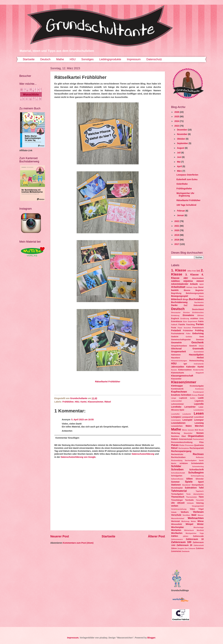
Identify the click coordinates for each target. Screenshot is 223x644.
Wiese (201, 521)
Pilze (201, 442)
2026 (177, 112)
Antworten (67, 431)
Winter (200, 524)
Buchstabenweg (179, 302)
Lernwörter (190, 407)
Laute (201, 398)
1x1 (198, 271)
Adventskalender (180, 284)
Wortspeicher (191, 533)
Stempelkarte (198, 485)
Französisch (198, 328)
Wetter (193, 521)
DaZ (186, 305)
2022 (177, 221)
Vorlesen (198, 512)
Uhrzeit (181, 503)
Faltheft (174, 325)
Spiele (189, 482)
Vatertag (200, 503)
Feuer (180, 328)
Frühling (199, 331)
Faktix (201, 321)
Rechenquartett (197, 448)
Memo (185, 430)
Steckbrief (186, 485)
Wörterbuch (189, 530)
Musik (201, 430)
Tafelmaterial (179, 491)
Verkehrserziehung (179, 509)
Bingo (186, 299)
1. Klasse (179, 270)
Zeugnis (181, 548)
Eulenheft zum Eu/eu (187, 179)
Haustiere (176, 358)
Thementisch (178, 497)
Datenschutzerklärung (143, 454)
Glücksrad (176, 349)
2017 (177, 244)
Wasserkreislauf (178, 518)
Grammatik (198, 349)
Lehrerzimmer (177, 404)
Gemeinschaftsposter (181, 340)
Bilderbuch (177, 299)
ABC (186, 278)
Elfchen (201, 315)
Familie (182, 325)
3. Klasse (192, 275)
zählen (186, 536)
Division (186, 312)
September (183, 143)
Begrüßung (176, 293)
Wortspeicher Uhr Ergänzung (185, 195)
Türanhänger (177, 500)
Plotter (182, 445)
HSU (73, 59)
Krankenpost (198, 392)
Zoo (186, 548)
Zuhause (192, 548)
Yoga (202, 533)
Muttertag (176, 433)
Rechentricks (177, 454)
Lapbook (183, 398)
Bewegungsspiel (180, 296)
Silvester (200, 479)
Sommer (175, 482)
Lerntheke (176, 407)
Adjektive (188, 281)
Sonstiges (87, 59)
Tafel (201, 488)
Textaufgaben (177, 494)
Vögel (201, 509)
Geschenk (198, 342)
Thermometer (191, 497)
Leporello (199, 404)
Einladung (175, 315)
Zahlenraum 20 (184, 545)
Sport (201, 482)
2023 (177, 126)
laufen (193, 398)
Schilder (176, 466)
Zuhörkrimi (176, 551)
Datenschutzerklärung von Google (78, 457)
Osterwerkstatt (186, 439)
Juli (179, 153)
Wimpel (189, 524)
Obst (184, 436)
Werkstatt (175, 521)
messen (191, 430)
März (180, 171)
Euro (185, 321)
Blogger (151, 638)
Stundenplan (177, 488)
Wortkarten (177, 533)
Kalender (191, 367)
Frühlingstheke (184, 189)
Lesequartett (188, 417)
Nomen (200, 433)
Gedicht (175, 337)
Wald (194, 515)
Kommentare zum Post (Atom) (78, 543)
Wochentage (199, 527)
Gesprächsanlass (179, 346)
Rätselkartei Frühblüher (108, 382)
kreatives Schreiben (181, 395)
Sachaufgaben (191, 460)
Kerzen (174, 370)
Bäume (187, 290)
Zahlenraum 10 (195, 539)
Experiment (192, 321)
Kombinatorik (177, 389)
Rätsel (108, 402)
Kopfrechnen (179, 392)
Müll (196, 430)
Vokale (174, 512)
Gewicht (193, 346)
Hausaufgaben (196, 355)
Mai (179, 162)
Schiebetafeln (197, 463)
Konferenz (199, 389)
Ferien (200, 324)
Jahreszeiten (178, 367)
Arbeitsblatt (178, 287)
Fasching (190, 325)
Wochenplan (177, 527)
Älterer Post (156, 536)
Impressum (134, 59)
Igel (185, 364)
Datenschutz (154, 59)
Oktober (181, 139)
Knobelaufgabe (197, 386)
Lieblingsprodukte (110, 59)
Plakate (175, 445)
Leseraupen (176, 420)
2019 (177, 235)
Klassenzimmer (95, 402)
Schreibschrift (196, 470)
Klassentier (176, 379)
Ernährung (185, 319)
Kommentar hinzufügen (67, 438)
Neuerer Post (60, 536)
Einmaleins (188, 315)
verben (175, 506)
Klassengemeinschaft (182, 376)
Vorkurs (185, 512)
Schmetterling (198, 466)
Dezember (182, 130)
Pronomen (189, 445)
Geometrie (176, 343)
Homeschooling (196, 361)
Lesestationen (178, 423)
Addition (175, 281)
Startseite (29, 59)
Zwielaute (186, 551)
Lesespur (199, 420)
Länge (174, 398)
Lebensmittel (176, 401)
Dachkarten (199, 302)
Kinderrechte (198, 370)
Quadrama (199, 445)
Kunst (201, 395)
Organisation (196, 436)
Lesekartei (187, 414)
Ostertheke (182, 184)
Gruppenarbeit (178, 352)
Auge (195, 287)
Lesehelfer (175, 414)
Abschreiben (198, 278)
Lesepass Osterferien (187, 175)
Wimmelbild (177, 524)
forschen (187, 328)
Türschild (200, 500)
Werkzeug (185, 521)
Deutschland (198, 309)
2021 (177, 226)
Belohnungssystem (195, 293)
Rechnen (198, 454)
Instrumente (199, 364)
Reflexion (200, 457)
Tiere (201, 497)
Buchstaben (196, 299)
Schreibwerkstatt (178, 473)
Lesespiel (187, 420)
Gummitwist (199, 352)
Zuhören (200, 548)
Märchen (199, 426)
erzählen (194, 319)
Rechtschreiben (178, 457)
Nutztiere (175, 436)
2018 (177, 240)
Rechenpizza (184, 448)
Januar (181, 215)
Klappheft (200, 373)
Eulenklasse (177, 321)
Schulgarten (177, 476)
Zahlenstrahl (199, 545)
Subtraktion (191, 488)
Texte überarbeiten (195, 494)
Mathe (60, 59)
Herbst (200, 358)
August (181, 148)
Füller (188, 334)
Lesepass (176, 417)
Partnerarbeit (198, 439)
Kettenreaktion (185, 370)
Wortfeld (200, 530)
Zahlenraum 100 (181, 542)
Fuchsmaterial (178, 334)
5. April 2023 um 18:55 (82, 420)
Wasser (201, 515)
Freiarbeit (176, 331)
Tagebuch (200, 491)
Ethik (202, 319)
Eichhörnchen (198, 312)
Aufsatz (189, 287)
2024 (177, 121)
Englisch (175, 319)
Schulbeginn (196, 473)
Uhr (173, 503)
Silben (189, 479)
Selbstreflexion (177, 479)
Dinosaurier (176, 312)
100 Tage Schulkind (186, 205)
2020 (177, 230)
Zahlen (175, 536)
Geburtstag (198, 333)
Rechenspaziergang (181, 451)
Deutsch (45, 59)
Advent (200, 281)
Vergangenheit (198, 506)
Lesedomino (199, 410)
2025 (177, 117)
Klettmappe (177, 386)
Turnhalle (189, 500)
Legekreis (199, 401)
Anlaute (194, 284)
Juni (179, 157)
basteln (175, 290)
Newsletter (188, 433)
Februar (181, 211)
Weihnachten (196, 518)
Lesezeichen (177, 426)
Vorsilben (186, 515)
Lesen (199, 413)
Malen (189, 426)
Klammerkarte (178, 373)
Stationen (176, 485)
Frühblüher (68, 402)
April (180, 166)
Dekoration (199, 305)
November (183, 134)
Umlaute (190, 503)
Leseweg (199, 423)
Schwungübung (197, 476)
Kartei (84, 402)
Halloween (176, 355)
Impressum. (73, 638)
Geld (201, 337)
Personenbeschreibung (182, 442)
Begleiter (200, 290)
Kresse (195, 395)
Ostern (175, 439)
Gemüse (200, 340)
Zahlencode (198, 536)
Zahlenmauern (177, 539)
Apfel (201, 284)
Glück (201, 346)
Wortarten (176, 530)
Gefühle (189, 337)
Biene (201, 296)
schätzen (184, 463)
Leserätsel (199, 417)
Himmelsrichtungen (179, 361)
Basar (201, 287)
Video (192, 509)
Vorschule (176, 515)
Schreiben (177, 469)
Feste (174, 328)
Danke (174, 305)
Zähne (174, 548)
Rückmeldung (177, 460)
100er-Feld (191, 271)
